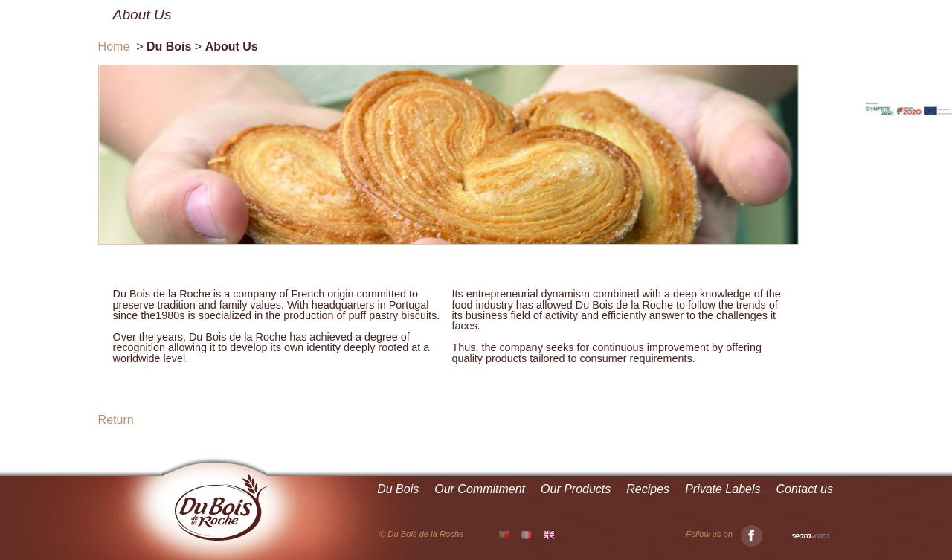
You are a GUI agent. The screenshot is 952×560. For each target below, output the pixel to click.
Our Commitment (480, 489)
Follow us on (724, 534)
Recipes (648, 489)
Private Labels (723, 489)
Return (116, 420)
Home (114, 46)
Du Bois (398, 489)
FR (527, 535)
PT (504, 535)
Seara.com (810, 536)
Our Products (576, 489)
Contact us (805, 489)
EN (549, 535)
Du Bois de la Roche (223, 508)
